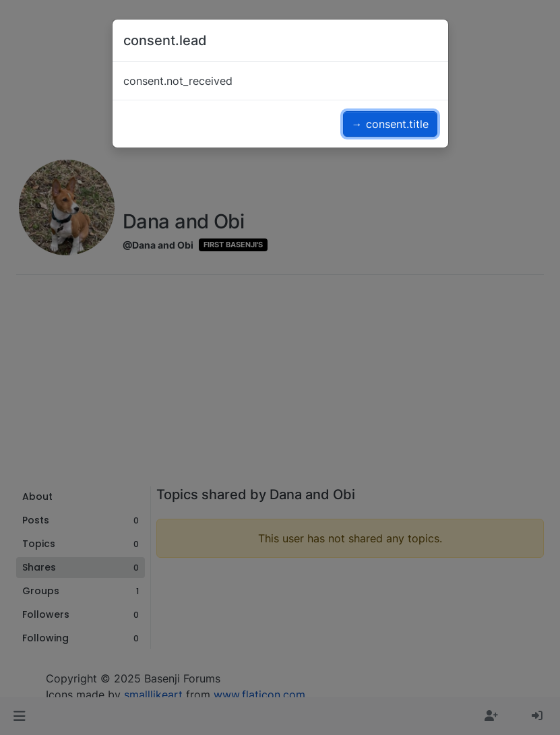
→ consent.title (390, 124)
